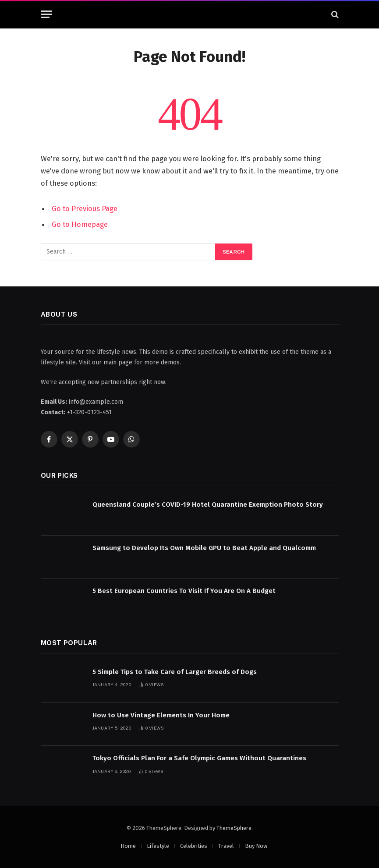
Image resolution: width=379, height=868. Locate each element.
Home (128, 846)
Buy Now (256, 846)
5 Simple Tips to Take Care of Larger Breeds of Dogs (175, 672)
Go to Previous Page (85, 208)
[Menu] (46, 14)
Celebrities (194, 846)
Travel (226, 846)
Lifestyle (158, 846)
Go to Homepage (80, 224)
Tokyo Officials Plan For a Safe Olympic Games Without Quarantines (199, 758)
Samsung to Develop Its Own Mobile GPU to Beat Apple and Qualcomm (204, 548)
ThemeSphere (234, 828)
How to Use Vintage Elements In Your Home (161, 715)
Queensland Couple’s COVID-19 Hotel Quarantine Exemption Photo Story (208, 505)
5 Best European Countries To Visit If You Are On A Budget (184, 591)
